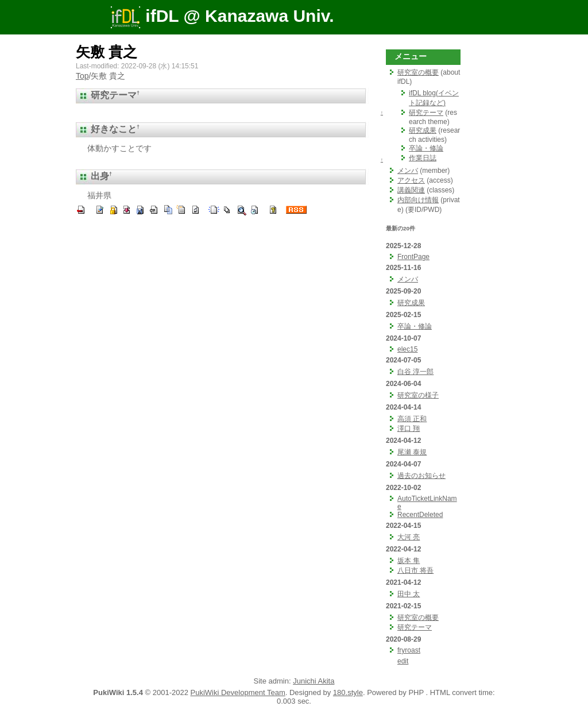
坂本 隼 (409, 561)
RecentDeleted (420, 515)
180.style (348, 692)
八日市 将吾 (415, 570)
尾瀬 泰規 (412, 452)
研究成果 (423, 130)
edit (403, 661)
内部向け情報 (418, 200)
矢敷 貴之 (107, 52)
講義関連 (411, 190)
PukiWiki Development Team (238, 692)
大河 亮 (409, 537)
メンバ (408, 171)
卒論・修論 (426, 148)
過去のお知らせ (421, 476)
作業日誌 (423, 158)
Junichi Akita (314, 681)
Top (82, 76)
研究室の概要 (418, 72)
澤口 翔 (409, 429)
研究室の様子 (418, 395)
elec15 (407, 349)
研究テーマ (426, 113)
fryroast (409, 650)
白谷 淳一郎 (415, 372)
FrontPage (413, 257)
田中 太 (409, 594)
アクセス (411, 180)
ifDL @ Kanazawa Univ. (222, 16)
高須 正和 (412, 419)
